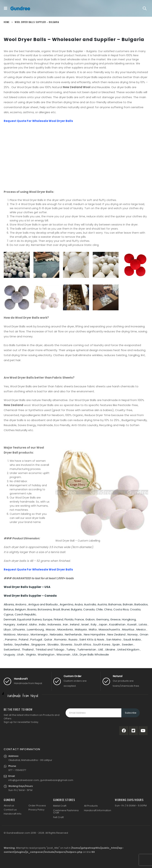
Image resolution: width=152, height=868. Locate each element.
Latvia (143, 624)
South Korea (102, 644)
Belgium (21, 609)
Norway (133, 634)
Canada (89, 609)
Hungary (10, 624)
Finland (58, 619)
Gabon (90, 619)
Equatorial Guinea (29, 619)
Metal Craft (60, 806)
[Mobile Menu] (7, 8)
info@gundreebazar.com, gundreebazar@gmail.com (41, 780)
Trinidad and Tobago (50, 649)
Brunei (66, 609)
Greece (115, 619)
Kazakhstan (117, 624)
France (79, 619)
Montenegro (39, 634)
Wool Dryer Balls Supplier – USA (27, 587)
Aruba (79, 604)
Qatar (48, 639)
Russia (73, 639)
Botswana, (45, 609)
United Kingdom (128, 649)
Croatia (135, 609)
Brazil (56, 609)
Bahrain (128, 604)
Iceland (22, 624)
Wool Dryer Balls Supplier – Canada (30, 596)
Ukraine (110, 649)
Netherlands (73, 634)
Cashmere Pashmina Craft (66, 812)
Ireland (75, 624)
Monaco (23, 634)
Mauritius (128, 629)
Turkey (71, 649)
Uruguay (9, 654)
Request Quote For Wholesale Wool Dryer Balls (38, 121)
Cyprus (9, 614)
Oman (144, 634)
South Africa (83, 644)
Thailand (28, 649)
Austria (102, 604)
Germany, (103, 619)
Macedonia (65, 629)
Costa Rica (121, 609)
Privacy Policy (36, 810)
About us (9, 806)
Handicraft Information (98, 810)
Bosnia (32, 609)
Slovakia (53, 644)
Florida (69, 619)
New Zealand (116, 634)
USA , (76, 654)
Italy (94, 624)
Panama (11, 639)
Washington (46, 654)
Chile (99, 609)
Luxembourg (35, 629)
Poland (24, 639)
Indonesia (54, 624)
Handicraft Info (13, 814)
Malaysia (81, 629)
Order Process (37, 806)
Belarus (9, 609)
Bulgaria (76, 609)
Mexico (141, 629)
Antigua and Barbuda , (44, 604)
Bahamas (115, 604)
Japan (103, 624)
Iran (66, 624)
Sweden (127, 644)
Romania (60, 639)
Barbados (141, 604)
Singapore (38, 644)
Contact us (10, 810)
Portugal (36, 639)
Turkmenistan (87, 649)
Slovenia (66, 644)
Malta (93, 629)
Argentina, (67, 604)
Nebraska (56, 634)
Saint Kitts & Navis (92, 639)
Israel (85, 624)
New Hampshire (95, 634)
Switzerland (12, 649)
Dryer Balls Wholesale (94, 654)
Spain (116, 644)
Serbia (8, 644)
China (108, 609)
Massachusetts (109, 629)
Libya (7, 629)
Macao (51, 629)
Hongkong (129, 619)
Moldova (10, 634)
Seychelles (22, 644)
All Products (91, 806)
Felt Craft (58, 817)
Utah (20, 654)
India (42, 624)
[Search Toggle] (145, 8)
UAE (101, 649)
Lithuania (19, 629)
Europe (48, 619)
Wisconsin (63, 654)
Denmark (10, 619)
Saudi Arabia (132, 639)
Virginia (31, 654)
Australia (90, 604)
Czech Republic (25, 614)
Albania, (9, 604)
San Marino (114, 639)
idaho (33, 624)
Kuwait (132, 624)
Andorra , (22, 604)
